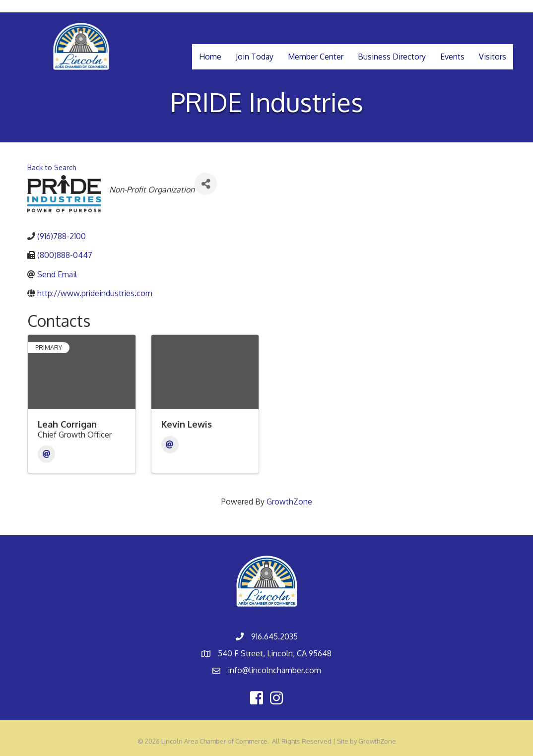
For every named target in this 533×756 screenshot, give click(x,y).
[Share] (206, 184)
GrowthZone (289, 502)
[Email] (46, 454)
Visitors (493, 57)
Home (210, 57)
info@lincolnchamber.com (274, 670)
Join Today (255, 57)
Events (452, 57)
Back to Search (52, 167)
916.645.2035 (274, 636)
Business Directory (392, 57)
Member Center (316, 57)
